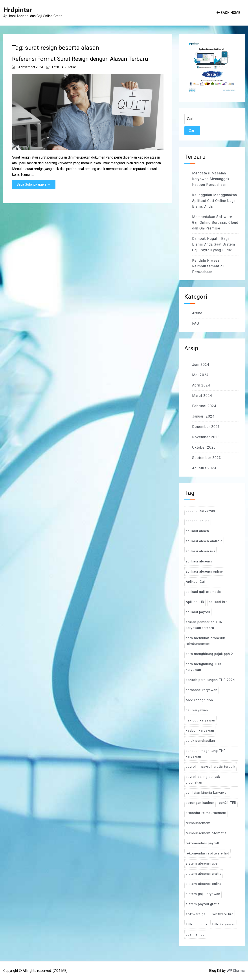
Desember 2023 (206, 427)
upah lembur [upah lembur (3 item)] (196, 934)
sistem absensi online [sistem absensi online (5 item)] (204, 884)
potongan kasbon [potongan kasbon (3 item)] (200, 803)
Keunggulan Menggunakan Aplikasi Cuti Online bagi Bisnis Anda (215, 201)
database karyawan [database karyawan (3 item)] (202, 690)
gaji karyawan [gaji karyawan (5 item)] (197, 710)
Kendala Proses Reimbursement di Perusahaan (208, 266)
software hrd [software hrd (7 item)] (223, 914)
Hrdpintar (18, 10)
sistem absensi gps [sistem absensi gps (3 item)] (202, 864)
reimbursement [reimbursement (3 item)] (198, 823)
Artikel (72, 67)
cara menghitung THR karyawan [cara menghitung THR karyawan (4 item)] (203, 667)
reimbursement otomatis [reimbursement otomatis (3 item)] (206, 833)
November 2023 (206, 437)
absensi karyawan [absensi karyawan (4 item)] (200, 511)
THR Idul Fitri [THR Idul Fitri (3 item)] (196, 924)
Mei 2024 (200, 375)
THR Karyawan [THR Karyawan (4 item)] (224, 924)
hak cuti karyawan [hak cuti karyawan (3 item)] (200, 720)
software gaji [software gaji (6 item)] (197, 914)
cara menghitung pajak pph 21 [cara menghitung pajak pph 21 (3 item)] (210, 654)
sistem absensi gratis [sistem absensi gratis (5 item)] (204, 874)
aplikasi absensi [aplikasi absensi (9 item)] (199, 561)
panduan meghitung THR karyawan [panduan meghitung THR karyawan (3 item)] (206, 754)
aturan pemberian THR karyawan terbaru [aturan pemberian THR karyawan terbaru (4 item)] (204, 625)
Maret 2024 (202, 396)
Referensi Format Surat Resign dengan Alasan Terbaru (80, 59)
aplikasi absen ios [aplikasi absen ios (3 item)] (200, 551)
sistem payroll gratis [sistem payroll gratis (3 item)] (203, 904)
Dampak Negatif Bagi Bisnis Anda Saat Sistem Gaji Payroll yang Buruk (214, 244)
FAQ (196, 323)
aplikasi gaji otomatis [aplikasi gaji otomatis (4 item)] (203, 592)
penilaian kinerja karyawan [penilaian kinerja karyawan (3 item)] (207, 793)
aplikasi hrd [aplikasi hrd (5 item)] (218, 602)
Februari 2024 (204, 406)
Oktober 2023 (204, 447)
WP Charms (236, 971)
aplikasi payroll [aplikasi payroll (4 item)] (198, 612)
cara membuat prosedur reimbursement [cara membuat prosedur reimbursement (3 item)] (206, 641)
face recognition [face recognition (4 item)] (199, 700)
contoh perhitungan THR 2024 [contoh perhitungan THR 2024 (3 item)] (210, 680)
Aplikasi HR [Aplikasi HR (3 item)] (195, 602)
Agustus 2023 (204, 468)
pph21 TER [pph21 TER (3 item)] (228, 803)
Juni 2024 (201, 365)
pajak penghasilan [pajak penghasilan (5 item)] (200, 741)
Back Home (228, 13)
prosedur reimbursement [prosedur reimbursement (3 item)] (206, 813)
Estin (56, 67)
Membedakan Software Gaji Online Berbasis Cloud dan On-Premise (215, 223)
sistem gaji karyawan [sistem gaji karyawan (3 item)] (203, 894)
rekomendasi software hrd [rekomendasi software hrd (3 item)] (208, 853)
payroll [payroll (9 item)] (191, 767)
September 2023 (207, 458)
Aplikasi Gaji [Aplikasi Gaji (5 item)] (196, 582)
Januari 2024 (203, 416)
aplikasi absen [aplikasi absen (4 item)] (197, 531)
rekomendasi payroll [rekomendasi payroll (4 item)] (202, 843)
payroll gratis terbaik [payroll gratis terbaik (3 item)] (218, 767)
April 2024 (201, 385)
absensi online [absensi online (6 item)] (198, 521)
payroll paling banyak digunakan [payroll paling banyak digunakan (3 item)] (203, 780)
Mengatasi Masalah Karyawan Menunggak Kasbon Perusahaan (211, 179)
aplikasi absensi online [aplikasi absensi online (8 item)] (204, 571)
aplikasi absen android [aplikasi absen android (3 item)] (204, 541)
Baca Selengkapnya (34, 184)
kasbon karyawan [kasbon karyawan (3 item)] (200, 730)
